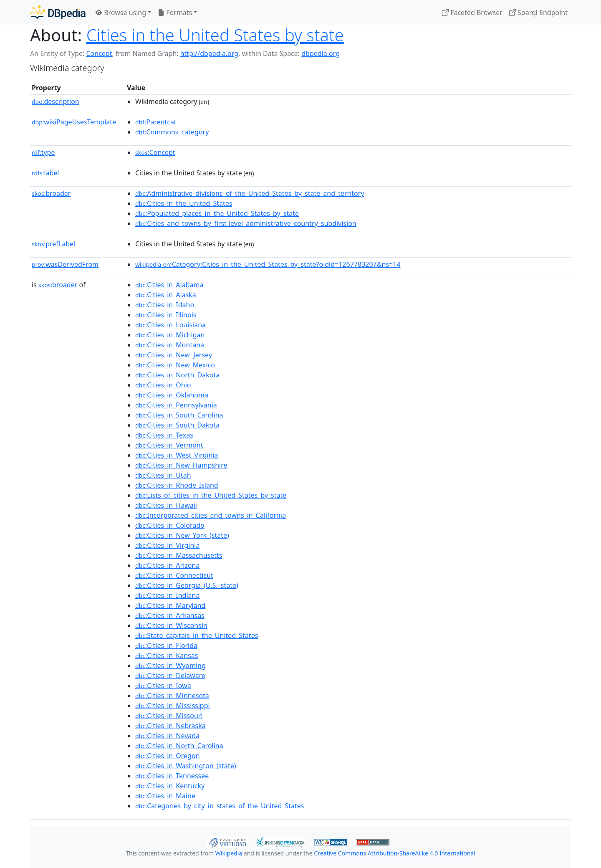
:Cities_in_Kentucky (170, 786)
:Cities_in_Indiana (167, 595)
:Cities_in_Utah (163, 475)
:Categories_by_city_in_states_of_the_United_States (220, 806)
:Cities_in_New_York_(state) (182, 535)
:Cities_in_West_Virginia (177, 455)
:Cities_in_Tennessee (172, 776)
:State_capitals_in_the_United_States (197, 635)
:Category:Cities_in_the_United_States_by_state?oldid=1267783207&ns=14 (268, 264)
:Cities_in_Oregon (168, 756)
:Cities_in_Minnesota (172, 696)
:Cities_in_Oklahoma (172, 395)
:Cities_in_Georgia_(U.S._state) (187, 585)
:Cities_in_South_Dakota (177, 425)
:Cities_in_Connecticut (174, 575)
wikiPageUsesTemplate (74, 122)
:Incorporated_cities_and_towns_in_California (211, 515)
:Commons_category (172, 132)
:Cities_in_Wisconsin (171, 625)
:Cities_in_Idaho (165, 305)
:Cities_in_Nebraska (170, 726)
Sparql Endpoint (538, 13)
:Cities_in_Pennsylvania (176, 405)
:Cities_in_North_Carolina (179, 746)
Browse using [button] (121, 13)
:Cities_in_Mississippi (173, 706)
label (45, 173)
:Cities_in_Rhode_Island (177, 485)
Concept (99, 53)
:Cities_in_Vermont (169, 445)
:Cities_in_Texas (164, 435)
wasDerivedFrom (65, 264)
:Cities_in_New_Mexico (175, 365)
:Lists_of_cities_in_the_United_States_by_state (211, 495)
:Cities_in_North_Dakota (177, 375)
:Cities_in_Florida (166, 645)
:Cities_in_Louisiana (170, 325)
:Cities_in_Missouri (169, 716)
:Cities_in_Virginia (167, 545)
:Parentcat (156, 122)
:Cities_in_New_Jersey (174, 355)
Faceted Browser (472, 13)
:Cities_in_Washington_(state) (186, 766)
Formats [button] (175, 13)
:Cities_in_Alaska (166, 295)
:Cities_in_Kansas (167, 655)
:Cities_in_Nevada (167, 736)
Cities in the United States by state (215, 35)
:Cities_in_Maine (165, 796)
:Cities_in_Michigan (170, 335)
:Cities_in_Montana (170, 345)
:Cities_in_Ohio (163, 385)
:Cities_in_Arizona (167, 565)
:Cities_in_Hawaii (166, 505)
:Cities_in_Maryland (170, 605)
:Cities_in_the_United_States (184, 203)
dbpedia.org (321, 53)
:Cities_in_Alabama (169, 285)
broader (51, 193)
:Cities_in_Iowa (163, 686)
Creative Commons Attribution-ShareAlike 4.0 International (394, 853)
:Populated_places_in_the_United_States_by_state (217, 213)
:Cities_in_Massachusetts (179, 555)
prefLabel (53, 244)
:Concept (155, 152)
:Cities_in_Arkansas (170, 615)
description (56, 101)
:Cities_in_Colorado (170, 525)
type (43, 152)
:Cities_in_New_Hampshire (181, 465)
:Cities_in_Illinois (166, 315)
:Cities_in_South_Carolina (179, 415)
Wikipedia (229, 853)
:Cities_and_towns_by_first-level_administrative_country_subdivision (246, 223)
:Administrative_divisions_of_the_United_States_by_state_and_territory (250, 193)
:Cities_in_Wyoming (170, 666)
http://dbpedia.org (209, 53)
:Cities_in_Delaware (170, 676)
